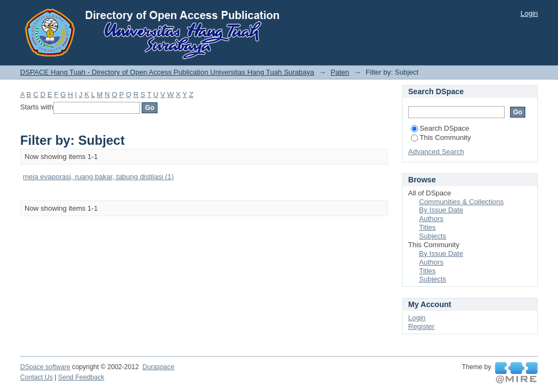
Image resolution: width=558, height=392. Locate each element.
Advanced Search (436, 152)
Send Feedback (81, 377)
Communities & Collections (461, 202)
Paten (340, 72)
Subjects (433, 236)
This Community (441, 137)
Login (529, 13)
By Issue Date (441, 210)
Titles (427, 227)
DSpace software (45, 367)
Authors (431, 219)
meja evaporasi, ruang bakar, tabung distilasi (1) (98, 177)
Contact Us (37, 377)
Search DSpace (440, 128)
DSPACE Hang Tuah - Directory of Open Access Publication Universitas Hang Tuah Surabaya (167, 72)
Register (421, 326)
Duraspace (158, 367)
